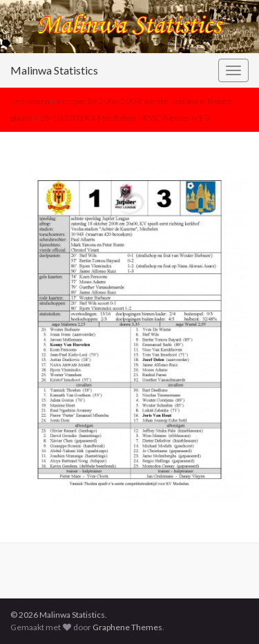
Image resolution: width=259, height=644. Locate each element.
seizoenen (30, 101)
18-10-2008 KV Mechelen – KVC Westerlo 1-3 (125, 118)
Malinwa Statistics (54, 70)
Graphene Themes (127, 627)
